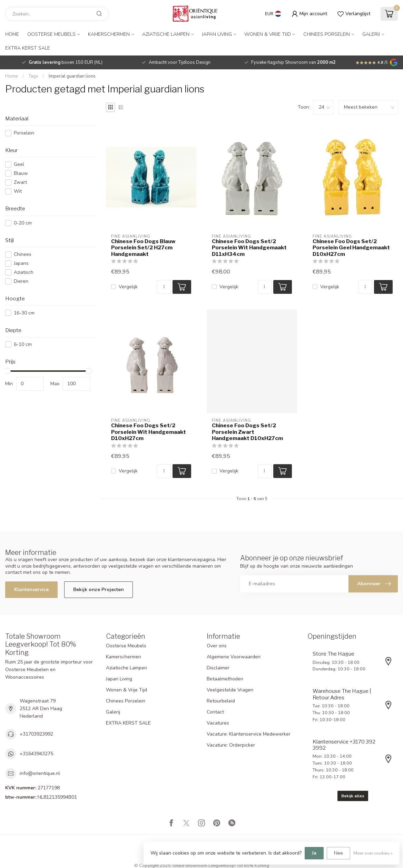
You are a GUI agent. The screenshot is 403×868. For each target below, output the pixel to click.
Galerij (371, 34)
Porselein (24, 133)
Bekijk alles (353, 796)
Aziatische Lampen (166, 34)
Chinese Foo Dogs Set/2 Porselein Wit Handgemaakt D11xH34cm (249, 248)
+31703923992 (36, 734)
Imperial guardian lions (72, 76)
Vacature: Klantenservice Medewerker (249, 734)
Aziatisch (24, 272)
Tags (33, 76)
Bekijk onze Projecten (99, 590)
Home (12, 34)
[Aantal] (164, 287)
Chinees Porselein (327, 34)
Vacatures (218, 723)
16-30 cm (24, 313)
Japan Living (217, 34)
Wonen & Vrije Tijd (268, 34)
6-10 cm (23, 344)
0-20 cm (23, 223)
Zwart (20, 182)
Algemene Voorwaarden (234, 657)
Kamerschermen (109, 34)
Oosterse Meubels (51, 34)
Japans (21, 263)
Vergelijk (128, 287)
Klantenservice (31, 590)
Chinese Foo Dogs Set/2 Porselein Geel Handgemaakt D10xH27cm (351, 248)
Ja (314, 853)
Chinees (23, 254)
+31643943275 (36, 754)
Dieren (21, 281)
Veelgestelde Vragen (230, 690)
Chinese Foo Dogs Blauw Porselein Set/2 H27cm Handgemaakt (143, 248)
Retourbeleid (221, 701)
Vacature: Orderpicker (231, 745)
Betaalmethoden (225, 679)
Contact (215, 712)
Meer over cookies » (373, 853)
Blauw (21, 173)
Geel (19, 164)
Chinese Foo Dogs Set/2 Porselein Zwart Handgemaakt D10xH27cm (247, 432)
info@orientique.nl (40, 773)
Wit (18, 191)
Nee (338, 853)
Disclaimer (218, 668)
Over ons (217, 646)
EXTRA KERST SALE (28, 48)
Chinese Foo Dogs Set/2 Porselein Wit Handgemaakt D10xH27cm (149, 432)
